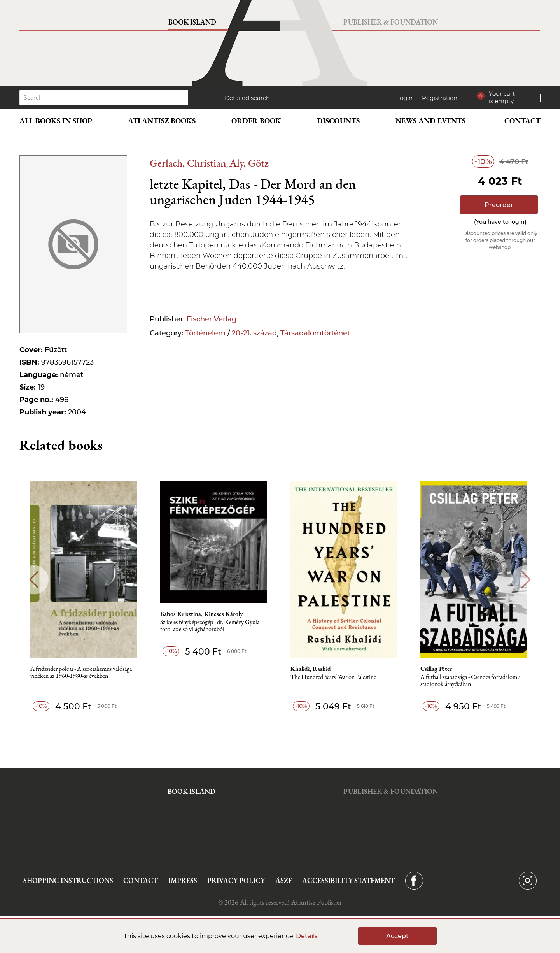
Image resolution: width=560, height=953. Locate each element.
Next (526, 580)
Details (307, 936)
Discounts (338, 121)
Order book (256, 121)
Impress (183, 880)
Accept (397, 936)
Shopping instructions (68, 880)
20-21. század (254, 333)
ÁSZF (284, 880)
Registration (440, 98)
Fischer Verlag (212, 319)
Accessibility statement (348, 880)
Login (404, 98)
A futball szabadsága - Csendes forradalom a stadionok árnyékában (472, 681)
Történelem (205, 333)
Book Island (192, 22)
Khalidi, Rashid (312, 669)
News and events (430, 121)
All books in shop (56, 121)
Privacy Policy (236, 880)
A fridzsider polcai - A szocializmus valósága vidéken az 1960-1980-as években (82, 673)
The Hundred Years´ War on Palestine (334, 677)
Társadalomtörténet (315, 333)
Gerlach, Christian (188, 163)
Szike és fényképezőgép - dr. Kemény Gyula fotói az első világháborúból (211, 626)
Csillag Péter (438, 669)
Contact (522, 121)
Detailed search (247, 98)
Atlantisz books (162, 121)
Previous (34, 580)
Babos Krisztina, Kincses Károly (203, 614)
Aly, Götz (249, 163)
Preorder (499, 205)
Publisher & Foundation (391, 22)
